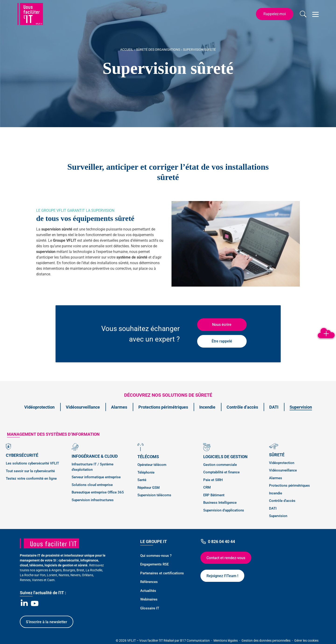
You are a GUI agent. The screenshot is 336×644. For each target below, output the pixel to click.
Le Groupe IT (154, 541)
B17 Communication (195, 640)
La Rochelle (94, 570)
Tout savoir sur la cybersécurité (30, 471)
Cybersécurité (22, 455)
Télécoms (148, 457)
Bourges (69, 570)
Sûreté (277, 455)
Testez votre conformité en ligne (31, 479)
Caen (51, 580)
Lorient (52, 575)
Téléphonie (146, 472)
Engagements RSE (154, 564)
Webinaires (149, 599)
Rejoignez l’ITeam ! (222, 576)
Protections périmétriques (163, 407)
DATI (274, 407)
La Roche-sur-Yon (33, 575)
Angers (56, 570)
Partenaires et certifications (162, 573)
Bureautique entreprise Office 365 (98, 492)
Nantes (64, 575)
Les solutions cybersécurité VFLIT (32, 463)
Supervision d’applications (224, 510)
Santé (142, 480)
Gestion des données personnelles (266, 640)
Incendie (207, 407)
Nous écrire (222, 325)
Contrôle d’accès (242, 407)
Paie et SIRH (213, 480)
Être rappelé (222, 341)
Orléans (87, 575)
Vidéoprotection (39, 407)
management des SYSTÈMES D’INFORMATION (53, 434)
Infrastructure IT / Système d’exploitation (93, 467)
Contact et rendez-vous (226, 558)
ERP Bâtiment (214, 495)
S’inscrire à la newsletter (47, 622)
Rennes (25, 580)
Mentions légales (226, 640)
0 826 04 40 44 (218, 541)
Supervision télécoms (154, 495)
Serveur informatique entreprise (96, 477)
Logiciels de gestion (225, 457)
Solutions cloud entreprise (92, 485)
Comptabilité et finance (221, 472)
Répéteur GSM (149, 488)
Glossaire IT (150, 608)
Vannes (37, 580)
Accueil (127, 50)
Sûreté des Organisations (158, 50)
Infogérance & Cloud (95, 456)
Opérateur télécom (152, 465)
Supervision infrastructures (93, 500)
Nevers (75, 575)
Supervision (301, 407)
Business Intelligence (220, 503)
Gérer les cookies (306, 640)
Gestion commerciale (220, 465)
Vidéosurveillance (83, 407)
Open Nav (315, 12)
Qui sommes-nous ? (156, 556)
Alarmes (119, 407)
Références (149, 582)
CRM (207, 487)
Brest (80, 570)
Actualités (148, 591)
